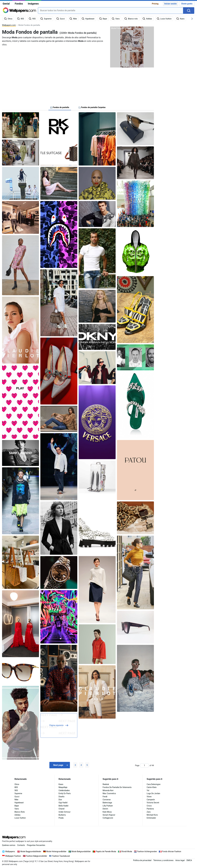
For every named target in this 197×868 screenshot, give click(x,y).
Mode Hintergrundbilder (56, 851)
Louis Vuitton (20, 818)
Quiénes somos (9, 845)
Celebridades (64, 790)
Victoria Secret (153, 803)
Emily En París (65, 793)
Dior (60, 800)
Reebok (106, 784)
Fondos (19, 4)
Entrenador (151, 818)
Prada (61, 818)
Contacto (21, 845)
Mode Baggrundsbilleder (31, 851)
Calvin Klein (152, 787)
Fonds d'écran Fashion (172, 851)
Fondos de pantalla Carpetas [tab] (92, 107)
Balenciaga (107, 803)
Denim (105, 809)
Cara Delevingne (154, 784)
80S (16, 787)
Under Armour (65, 812)
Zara (149, 812)
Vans (17, 809)
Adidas (17, 815)
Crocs (149, 806)
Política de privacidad (142, 860)
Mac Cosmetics (109, 793)
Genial (6, 4)
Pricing (155, 4)
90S (16, 790)
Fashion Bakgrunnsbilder (37, 856)
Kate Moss (107, 812)
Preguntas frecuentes (36, 845)
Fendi (105, 797)
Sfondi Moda (127, 851)
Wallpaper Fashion (13, 856)
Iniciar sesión (170, 4)
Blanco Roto (20, 812)
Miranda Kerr (108, 790)
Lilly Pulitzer (108, 806)
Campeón (151, 800)
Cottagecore (108, 818)
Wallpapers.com (9, 25)
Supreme (18, 793)
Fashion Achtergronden (147, 851)
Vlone (149, 797)
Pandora (150, 809)
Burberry (62, 815)
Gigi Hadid (63, 803)
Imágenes (33, 4)
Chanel (61, 809)
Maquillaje (63, 787)
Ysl (148, 790)
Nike (16, 800)
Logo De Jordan (153, 793)
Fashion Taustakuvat (61, 856)
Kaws (61, 784)
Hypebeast (19, 803)
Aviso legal (180, 860)
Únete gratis (187, 4)
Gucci (17, 797)
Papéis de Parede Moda (106, 851)
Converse (107, 800)
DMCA (189, 860)
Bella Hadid (63, 806)
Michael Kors (152, 815)
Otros (17, 784)
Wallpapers (10, 851)
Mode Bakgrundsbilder (81, 851)
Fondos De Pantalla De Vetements (117, 787)
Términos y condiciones (163, 860)
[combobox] (111, 11)
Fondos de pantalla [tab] (60, 107)
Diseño (61, 797)
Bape (17, 806)
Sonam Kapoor (109, 815)
